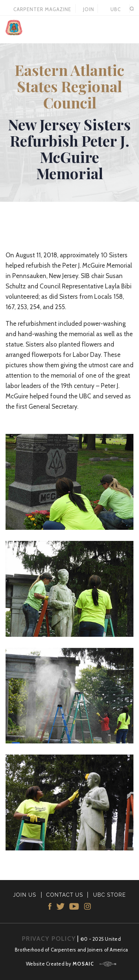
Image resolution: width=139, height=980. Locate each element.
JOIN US (89, 10)
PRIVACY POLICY (49, 939)
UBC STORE (116, 10)
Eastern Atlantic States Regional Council (69, 86)
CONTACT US (64, 895)
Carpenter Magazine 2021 (42, 10)
